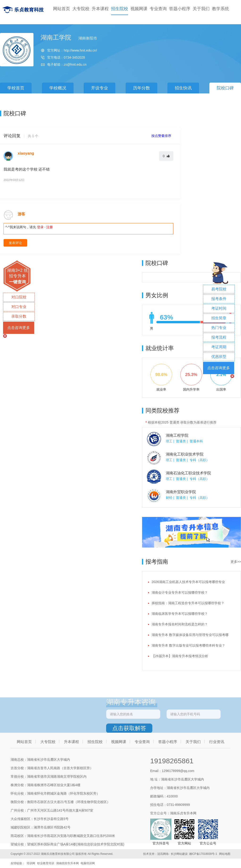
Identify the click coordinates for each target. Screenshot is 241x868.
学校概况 (58, 88)
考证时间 (219, 308)
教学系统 (220, 9)
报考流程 (219, 337)
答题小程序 (180, 9)
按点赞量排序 (162, 136)
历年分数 (141, 88)
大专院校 (81, 9)
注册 (50, 227)
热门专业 (219, 328)
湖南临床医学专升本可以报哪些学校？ (180, 614)
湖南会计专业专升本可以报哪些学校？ (180, 592)
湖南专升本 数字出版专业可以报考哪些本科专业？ (188, 645)
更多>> (236, 562)
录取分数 (19, 316)
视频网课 (139, 9)
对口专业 (19, 307)
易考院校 (219, 289)
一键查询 (17, 282)
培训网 (31, 863)
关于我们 (201, 9)
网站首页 (62, 9)
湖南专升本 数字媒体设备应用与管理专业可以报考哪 (190, 635)
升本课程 (100, 9)
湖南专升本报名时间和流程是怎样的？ (180, 624)
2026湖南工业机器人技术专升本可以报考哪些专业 (188, 582)
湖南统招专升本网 (67, 863)
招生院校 (120, 9)
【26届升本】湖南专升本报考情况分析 (180, 656)
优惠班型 (219, 357)
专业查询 (158, 9)
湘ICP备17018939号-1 (203, 854)
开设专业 (100, 88)
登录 (40, 227)
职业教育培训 (46, 863)
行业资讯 (217, 742)
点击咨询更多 (19, 328)
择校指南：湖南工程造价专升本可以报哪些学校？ (188, 603)
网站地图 (225, 854)
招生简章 (219, 318)
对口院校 (19, 297)
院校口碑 (225, 88)
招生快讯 (183, 88)
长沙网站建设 (179, 854)
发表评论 (15, 243)
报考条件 (219, 299)
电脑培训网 (88, 863)
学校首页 (16, 88)
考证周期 (219, 347)
